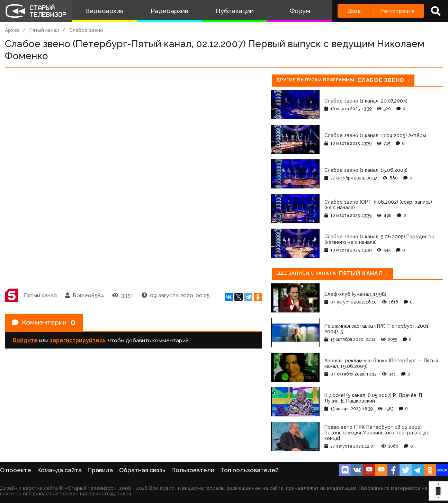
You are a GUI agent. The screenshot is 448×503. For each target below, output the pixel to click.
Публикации (235, 11)
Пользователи (193, 470)
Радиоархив (169, 11)
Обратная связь (142, 470)
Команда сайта (60, 470)
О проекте (16, 470)
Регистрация (397, 11)
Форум (300, 11)
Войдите (25, 341)
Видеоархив (104, 11)
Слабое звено (86, 30)
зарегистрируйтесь (78, 341)
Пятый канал (44, 30)
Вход (354, 11)
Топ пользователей (250, 470)
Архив (12, 30)
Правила (100, 470)
